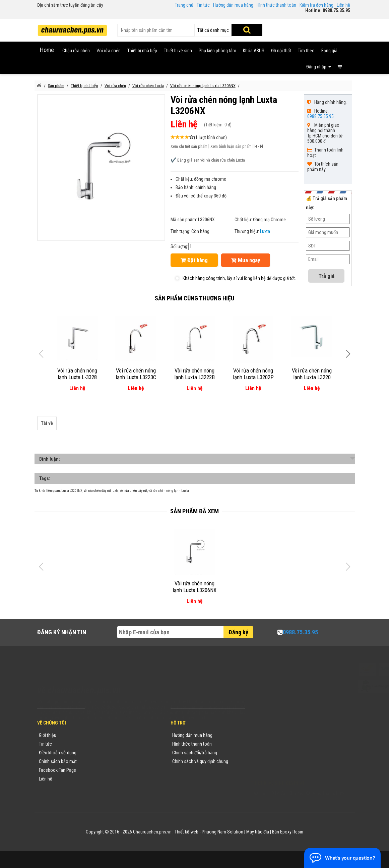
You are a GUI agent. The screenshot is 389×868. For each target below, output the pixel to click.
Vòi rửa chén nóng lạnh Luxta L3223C (136, 374)
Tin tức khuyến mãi (110, 744)
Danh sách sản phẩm (112, 770)
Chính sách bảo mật (58, 761)
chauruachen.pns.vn (289, 754)
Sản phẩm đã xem (194, 511)
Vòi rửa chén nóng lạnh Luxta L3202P (253, 374)
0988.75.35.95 (320, 116)
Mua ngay (246, 260)
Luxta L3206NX (72, 491)
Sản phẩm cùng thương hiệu (194, 298)
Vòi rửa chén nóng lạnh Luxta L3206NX (194, 587)
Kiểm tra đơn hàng (316, 5)
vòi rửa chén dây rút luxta (101, 491)
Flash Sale (102, 788)
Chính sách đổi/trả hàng (195, 753)
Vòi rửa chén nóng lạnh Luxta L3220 (312, 374)
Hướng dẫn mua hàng (233, 5)
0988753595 (271, 745)
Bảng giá (329, 51)
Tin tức (203, 5)
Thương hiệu (104, 735)
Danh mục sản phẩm (112, 761)
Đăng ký (238, 632)
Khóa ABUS (254, 51)
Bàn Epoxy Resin (288, 832)
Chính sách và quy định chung (200, 761)
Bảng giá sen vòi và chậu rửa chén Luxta (211, 160)
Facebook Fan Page (57, 770)
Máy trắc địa (258, 832)
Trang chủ (184, 5)
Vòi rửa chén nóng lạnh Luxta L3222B (194, 374)
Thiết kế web (186, 832)
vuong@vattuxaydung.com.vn (293, 763)
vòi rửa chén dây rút (134, 491)
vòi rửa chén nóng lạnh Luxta (169, 491)
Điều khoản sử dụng (58, 753)
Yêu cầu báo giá (107, 753)
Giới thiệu (48, 735)
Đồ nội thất (281, 51)
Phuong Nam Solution (222, 832)
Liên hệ (343, 5)
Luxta (265, 231)
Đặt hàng (194, 260)
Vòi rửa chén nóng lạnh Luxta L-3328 (77, 374)
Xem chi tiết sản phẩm (189, 146)
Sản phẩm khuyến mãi (113, 779)
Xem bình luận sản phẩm (231, 146)
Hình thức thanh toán (276, 5)
